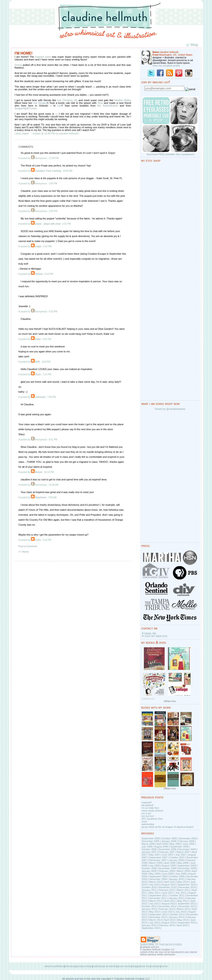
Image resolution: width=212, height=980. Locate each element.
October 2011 (177, 895)
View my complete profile (166, 66)
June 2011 (168, 893)
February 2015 (167, 925)
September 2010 (187, 885)
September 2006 (179, 847)
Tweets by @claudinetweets (170, 409)
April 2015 (182, 925)
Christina (67, 100)
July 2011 (181, 893)
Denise (39, 274)
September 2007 (158, 857)
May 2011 (155, 893)
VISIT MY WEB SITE (156, 636)
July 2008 (154, 866)
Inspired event (43, 57)
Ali (75, 100)
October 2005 (170, 838)
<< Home (24, 552)
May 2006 (175, 844)
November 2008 (167, 868)
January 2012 (176, 898)
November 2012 (167, 906)
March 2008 (156, 863)
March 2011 (183, 890)
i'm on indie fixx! (151, 808)
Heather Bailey (123, 100)
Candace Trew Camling (48, 171)
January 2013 (149, 909)
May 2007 (155, 855)
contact (155, 966)
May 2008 (183, 863)
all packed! (148, 805)
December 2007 (158, 860)
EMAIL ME (150, 634)
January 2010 (176, 879)
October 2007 (177, 857)
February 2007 (167, 852)
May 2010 (183, 882)
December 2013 (158, 917)
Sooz (38, 374)
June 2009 (168, 874)
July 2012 (154, 904)
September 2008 (187, 866)
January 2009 (149, 871)
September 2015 (151, 928)
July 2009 (181, 874)
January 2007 (149, 852)
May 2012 (183, 901)
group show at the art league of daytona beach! (168, 827)
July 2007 (181, 855)
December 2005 (151, 841)
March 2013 (183, 909)
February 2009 (167, 871)
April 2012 (170, 901)
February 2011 (167, 890)
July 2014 (154, 923)
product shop (84, 966)
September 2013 (158, 914)
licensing (70, 966)
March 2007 (183, 852)
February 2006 (186, 841)
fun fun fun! (148, 816)
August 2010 (169, 885)
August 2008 (169, 866)
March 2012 (156, 901)
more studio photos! (153, 811)
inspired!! (147, 802)
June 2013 (168, 912)
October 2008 (149, 868)
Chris (38, 540)
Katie (38, 339)
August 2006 (161, 847)
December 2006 (187, 849)
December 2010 (187, 887)
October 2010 (149, 887)
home (165, 966)
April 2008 (170, 863)
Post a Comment (28, 546)
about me (144, 966)
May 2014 (183, 920)
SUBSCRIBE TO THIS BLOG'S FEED (161, 944)
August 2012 (169, 904)
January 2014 (176, 917)
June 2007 (168, 855)
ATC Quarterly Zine (152, 819)
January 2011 (149, 890)
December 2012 (187, 906)
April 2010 (170, 882)
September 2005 (151, 838)
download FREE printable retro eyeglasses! (171, 154)
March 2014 (156, 920)
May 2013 (155, 912)
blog (135, 966)
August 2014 (169, 923)
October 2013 (177, 914)
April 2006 (162, 844)
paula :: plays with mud (48, 224)
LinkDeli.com (148, 699)
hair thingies (40, 103)
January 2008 (176, 860)
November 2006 (167, 849)
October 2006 (149, 849)
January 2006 (169, 841)
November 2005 (188, 838)
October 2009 (177, 876)
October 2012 (149, 906)
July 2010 (154, 885)
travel (26, 133)
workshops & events (105, 966)
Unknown (40, 397)
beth (37, 362)
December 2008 (187, 868)
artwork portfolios (54, 966)
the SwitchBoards (108, 106)
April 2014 (170, 920)
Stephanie (41, 497)
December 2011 (158, 898)
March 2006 (148, 844)
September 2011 (158, 895)
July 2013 (181, 912)
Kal (59, 100)
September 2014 (187, 923)
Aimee (39, 472)
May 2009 (155, 874)
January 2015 (149, 925)
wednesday (148, 824)
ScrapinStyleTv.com (26, 108)
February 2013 (167, 909)
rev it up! (146, 813)
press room (124, 966)
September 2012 (187, 904)
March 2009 (183, 871)
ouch (144, 821)
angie (38, 246)
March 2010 (156, 882)
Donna (18, 65)
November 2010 (167, 887)
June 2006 (189, 844)
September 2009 (158, 876)
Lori (59, 106)
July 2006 (147, 847)
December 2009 (158, 879)
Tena (100, 103)
